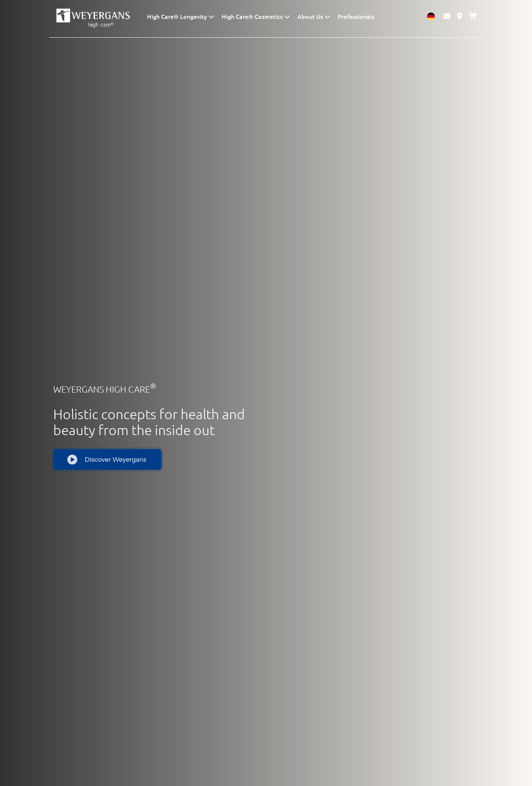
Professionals (356, 16)
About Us (311, 16)
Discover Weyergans (107, 459)
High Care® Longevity (178, 16)
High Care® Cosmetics (253, 16)
